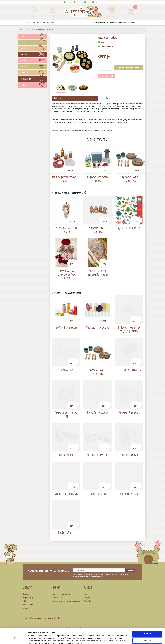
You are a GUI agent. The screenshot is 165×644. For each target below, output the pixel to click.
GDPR (24, 601)
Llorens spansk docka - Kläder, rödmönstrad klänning (66, 274)
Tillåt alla (147, 623)
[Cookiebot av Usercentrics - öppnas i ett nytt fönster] (14, 640)
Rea (85, 594)
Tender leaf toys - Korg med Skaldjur (66, 414)
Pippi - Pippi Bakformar (129, 455)
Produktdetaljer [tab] (105, 98)
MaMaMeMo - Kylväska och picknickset (98, 179)
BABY (34, 36)
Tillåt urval (147, 630)
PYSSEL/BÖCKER (34, 79)
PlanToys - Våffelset (66, 533)
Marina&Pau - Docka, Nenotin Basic (98, 230)
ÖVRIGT (34, 85)
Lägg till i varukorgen (129, 68)
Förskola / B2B (28, 605)
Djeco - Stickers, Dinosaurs (129, 228)
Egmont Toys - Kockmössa (98, 413)
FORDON (34, 61)
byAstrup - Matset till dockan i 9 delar (65, 179)
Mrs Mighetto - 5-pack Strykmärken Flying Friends (98, 273)
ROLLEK (34, 67)
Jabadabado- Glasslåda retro (98, 328)
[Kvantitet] (105, 68)
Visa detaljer (114, 640)
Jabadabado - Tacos (66, 370)
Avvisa (147, 637)
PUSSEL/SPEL (34, 73)
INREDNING (34, 49)
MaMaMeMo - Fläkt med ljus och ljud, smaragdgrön (129, 329)
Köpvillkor (26, 594)
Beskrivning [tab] (58, 98)
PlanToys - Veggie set (98, 494)
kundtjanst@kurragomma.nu (69, 601)
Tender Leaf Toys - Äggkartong (129, 370)
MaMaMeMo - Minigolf (129, 494)
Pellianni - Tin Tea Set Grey (98, 455)
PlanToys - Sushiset (66, 455)
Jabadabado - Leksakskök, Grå (66, 494)
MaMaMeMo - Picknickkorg (129, 413)
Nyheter (87, 598)
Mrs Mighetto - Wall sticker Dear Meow (66, 230)
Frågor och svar (28, 598)
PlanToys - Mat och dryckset (66, 328)
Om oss (25, 608)
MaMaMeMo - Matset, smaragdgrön (131, 179)
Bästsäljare (88, 601)
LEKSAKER (34, 55)
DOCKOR (34, 43)
